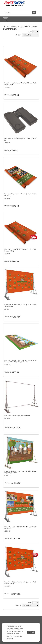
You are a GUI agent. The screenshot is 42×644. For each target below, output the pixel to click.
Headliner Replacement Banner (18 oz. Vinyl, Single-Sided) (20, 84)
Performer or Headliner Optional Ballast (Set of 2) (20, 139)
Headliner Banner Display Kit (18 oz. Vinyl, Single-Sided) (20, 306)
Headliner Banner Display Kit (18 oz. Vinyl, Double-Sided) (20, 583)
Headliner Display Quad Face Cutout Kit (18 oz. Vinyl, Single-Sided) (20, 472)
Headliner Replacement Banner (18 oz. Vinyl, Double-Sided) (20, 250)
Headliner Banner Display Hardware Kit (17, 416)
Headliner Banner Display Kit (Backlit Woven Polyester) (20, 527)
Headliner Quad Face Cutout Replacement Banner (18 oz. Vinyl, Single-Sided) (20, 361)
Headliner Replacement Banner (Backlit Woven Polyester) (20, 195)
